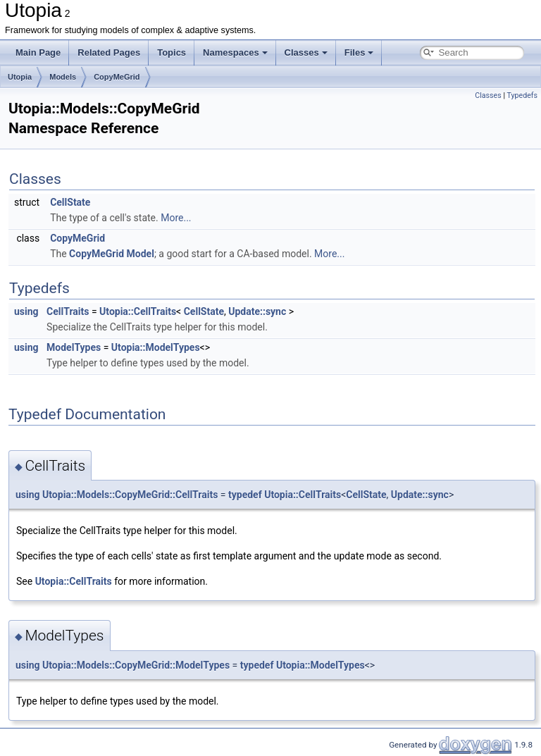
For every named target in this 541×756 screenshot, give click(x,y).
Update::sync (257, 311)
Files (359, 52)
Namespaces (235, 52)
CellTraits (68, 311)
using (26, 311)
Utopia (20, 77)
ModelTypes (74, 347)
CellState (70, 202)
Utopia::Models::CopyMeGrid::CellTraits (130, 495)
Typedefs (522, 95)
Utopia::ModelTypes (156, 347)
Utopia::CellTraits (138, 311)
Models (63, 77)
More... (176, 218)
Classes (306, 52)
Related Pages (109, 52)
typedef (245, 495)
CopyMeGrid (117, 77)
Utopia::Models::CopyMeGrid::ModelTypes (136, 665)
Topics (172, 52)
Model (141, 254)
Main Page (38, 52)
